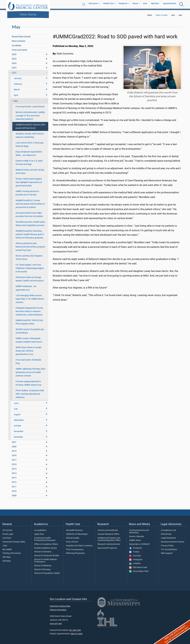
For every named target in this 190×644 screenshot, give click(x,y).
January (18, 77)
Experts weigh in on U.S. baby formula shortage (29, 161)
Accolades (16, 44)
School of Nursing (42, 568)
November (19, 430)
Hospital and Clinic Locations (79, 544)
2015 (14, 467)
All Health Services (74, 529)
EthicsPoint (166, 532)
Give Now (7, 536)
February (18, 82)
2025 (14, 57)
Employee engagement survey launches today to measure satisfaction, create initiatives (29, 310)
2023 (14, 66)
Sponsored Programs (107, 546)
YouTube (135, 554)
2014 (14, 471)
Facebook (136, 546)
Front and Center (20, 48)
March (17, 88)
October (18, 424)
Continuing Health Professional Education (45, 537)
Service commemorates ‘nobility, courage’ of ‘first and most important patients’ (30, 114)
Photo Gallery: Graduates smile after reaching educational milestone (30, 392)
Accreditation (40, 529)
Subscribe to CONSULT (140, 542)
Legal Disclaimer (168, 536)
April (16, 93)
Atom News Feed (139, 570)
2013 (14, 476)
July (16, 407)
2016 (14, 463)
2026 (14, 53)
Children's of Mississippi (77, 532)
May (16, 99)
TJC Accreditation (169, 548)
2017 (14, 458)
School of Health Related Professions (45, 559)
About (135, 4)
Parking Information (12, 551)
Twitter (134, 550)
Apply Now (39, 532)
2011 (14, 485)
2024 (14, 61)
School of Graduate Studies (47, 554)
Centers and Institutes (108, 529)
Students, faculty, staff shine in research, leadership (30, 134)
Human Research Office (108, 532)
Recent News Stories (21, 35)
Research (123, 4)
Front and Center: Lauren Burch (30, 105)
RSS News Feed (138, 566)
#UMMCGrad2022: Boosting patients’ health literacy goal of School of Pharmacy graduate (30, 233)
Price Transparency (75, 548)
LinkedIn (135, 562)
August (17, 413)
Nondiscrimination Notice (173, 540)
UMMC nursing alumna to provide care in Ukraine (27, 191)
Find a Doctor (72, 540)
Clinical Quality (73, 536)
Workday (7, 559)
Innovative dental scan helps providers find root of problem (29, 213)
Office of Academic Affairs (46, 542)
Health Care (108, 4)
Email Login (8, 532)
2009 (14, 494)
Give (145, 4)
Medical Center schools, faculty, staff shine (30, 170)
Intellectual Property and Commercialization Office (109, 537)
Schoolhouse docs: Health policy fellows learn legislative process (30, 222)
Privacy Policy (167, 544)
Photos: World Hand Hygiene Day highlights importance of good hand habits (29, 181)
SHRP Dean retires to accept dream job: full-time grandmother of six (28, 349)
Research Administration (109, 542)
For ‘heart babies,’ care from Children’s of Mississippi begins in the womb (30, 266)
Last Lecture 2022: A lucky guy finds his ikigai (30, 143)
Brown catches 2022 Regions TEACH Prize (29, 256)
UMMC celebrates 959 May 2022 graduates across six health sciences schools (31, 371)
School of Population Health (47, 571)
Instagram (136, 558)
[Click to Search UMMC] (181, 4)
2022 (14, 71)
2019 (14, 449)
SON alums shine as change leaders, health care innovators (30, 277)
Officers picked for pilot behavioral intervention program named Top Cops (30, 245)
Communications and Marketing (139, 530)
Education (93, 4)
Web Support (167, 551)
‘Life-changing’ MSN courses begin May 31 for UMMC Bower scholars (30, 297)
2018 (14, 454)
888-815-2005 (77, 632)
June (16, 401)
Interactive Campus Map (14, 540)
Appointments (170, 4)
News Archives (18, 39)
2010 (14, 489)
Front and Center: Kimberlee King (28, 360)
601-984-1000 (75, 628)
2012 (14, 480)
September (19, 418)
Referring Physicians (75, 551)
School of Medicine (43, 564)
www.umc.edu (56, 622)
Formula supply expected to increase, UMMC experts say (28, 381)
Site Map (7, 555)
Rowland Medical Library (45, 546)
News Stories (28, 14)
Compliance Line (168, 529)
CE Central (7, 529)
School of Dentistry (43, 550)
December (18, 435)
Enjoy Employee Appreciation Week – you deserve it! (29, 152)
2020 (14, 445)
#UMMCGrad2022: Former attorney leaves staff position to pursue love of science (30, 202)
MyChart (155, 4)
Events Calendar (137, 535)
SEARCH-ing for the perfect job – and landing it (31, 329)
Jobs (5, 544)
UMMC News (135, 539)
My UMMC (7, 548)
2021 (14, 440)
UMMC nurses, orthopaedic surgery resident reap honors (29, 338)
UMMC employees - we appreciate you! (26, 286)
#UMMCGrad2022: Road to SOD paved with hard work (30, 125)
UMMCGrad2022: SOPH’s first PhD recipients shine (29, 320)
